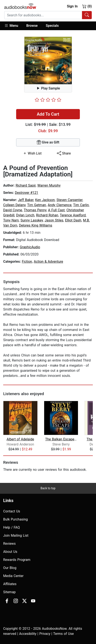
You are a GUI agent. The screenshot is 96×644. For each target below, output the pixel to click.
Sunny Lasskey (32, 220)
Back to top (48, 488)
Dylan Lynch (25, 215)
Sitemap (9, 592)
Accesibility (28, 634)
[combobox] (48, 15)
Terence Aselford (73, 215)
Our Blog (10, 568)
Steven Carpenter (69, 200)
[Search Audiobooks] (87, 15)
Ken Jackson (45, 200)
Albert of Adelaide (20, 439)
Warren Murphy (49, 185)
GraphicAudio (30, 247)
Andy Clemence (60, 205)
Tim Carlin (81, 205)
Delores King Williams (35, 225)
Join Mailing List (16, 535)
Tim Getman (37, 205)
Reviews (9, 544)
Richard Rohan (47, 215)
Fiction (27, 262)
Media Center (13, 576)
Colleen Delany (14, 205)
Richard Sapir (25, 185)
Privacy (45, 634)
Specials (52, 26)
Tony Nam (11, 220)
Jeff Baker (26, 200)
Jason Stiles (54, 220)
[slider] (48, 100)
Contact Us (12, 511)
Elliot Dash (73, 220)
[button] (13, 26)
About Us (10, 552)
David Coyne (13, 210)
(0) (87, 6)
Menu (11, 26)
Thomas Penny (35, 210)
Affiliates (10, 584)
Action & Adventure (48, 262)
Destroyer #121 (27, 193)
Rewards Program (17, 560)
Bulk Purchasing (16, 519)
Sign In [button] (72, 6)
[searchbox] (43, 15)
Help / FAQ (11, 527)
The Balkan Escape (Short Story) (61, 439)
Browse (32, 26)
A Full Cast (56, 210)
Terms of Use (63, 634)
